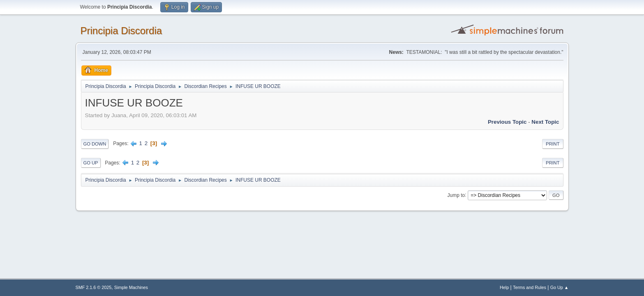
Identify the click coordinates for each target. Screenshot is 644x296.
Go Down (95, 144)
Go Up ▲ (560, 287)
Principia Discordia (121, 31)
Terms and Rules (530, 287)
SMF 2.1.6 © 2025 (94, 287)
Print (553, 144)
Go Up (91, 163)
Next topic (545, 122)
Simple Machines (131, 287)
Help (504, 287)
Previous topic (507, 122)
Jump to (456, 195)
